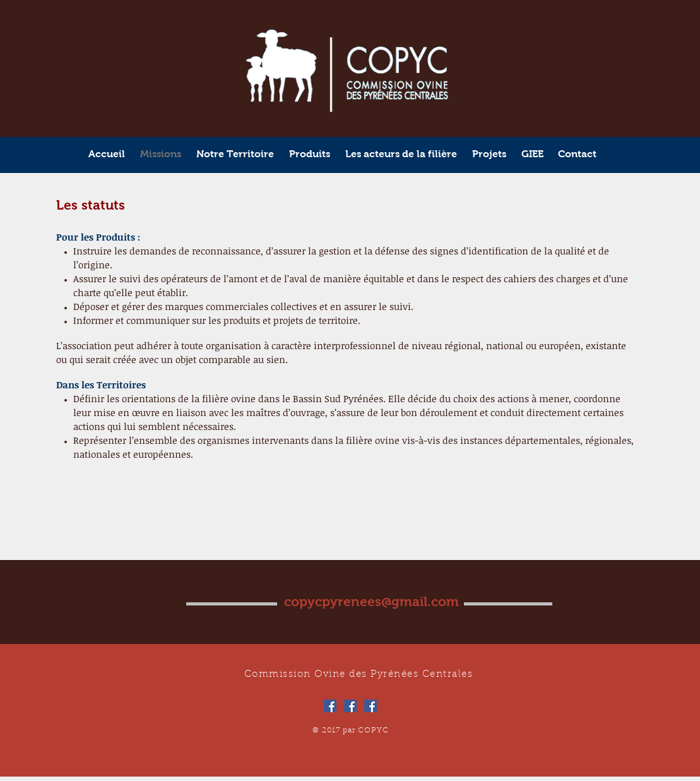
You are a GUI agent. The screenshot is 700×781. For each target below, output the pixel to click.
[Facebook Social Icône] (330, 706)
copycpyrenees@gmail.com (371, 601)
